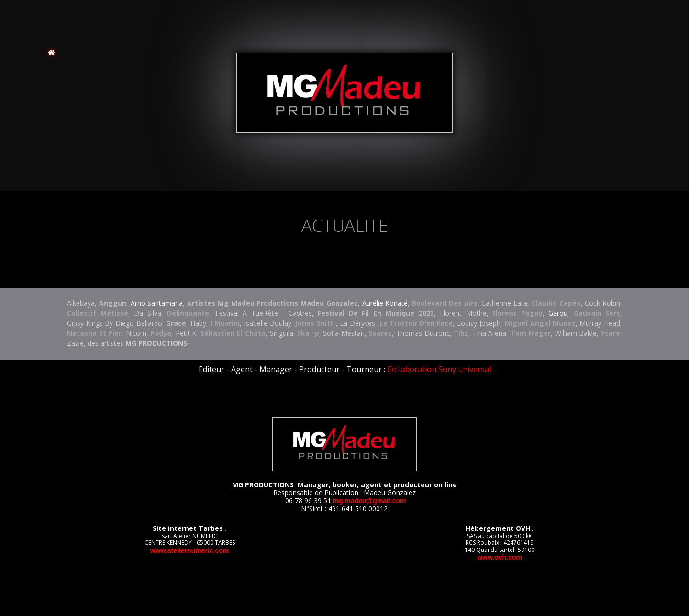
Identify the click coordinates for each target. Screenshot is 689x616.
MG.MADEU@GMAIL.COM (370, 501)
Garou (558, 313)
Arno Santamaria (157, 303)
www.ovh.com (500, 557)
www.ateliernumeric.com (189, 550)
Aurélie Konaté (385, 303)
